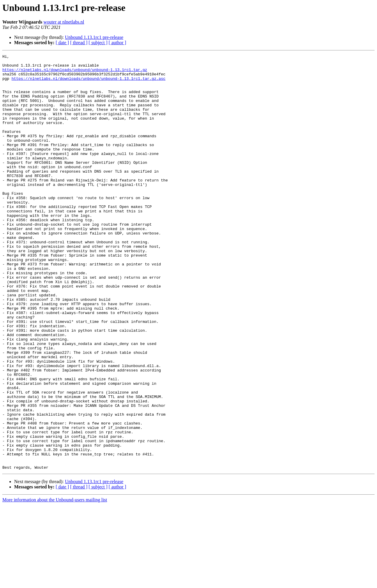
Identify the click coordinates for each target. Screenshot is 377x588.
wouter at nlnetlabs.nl (64, 22)
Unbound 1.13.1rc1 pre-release (94, 37)
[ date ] (62, 43)
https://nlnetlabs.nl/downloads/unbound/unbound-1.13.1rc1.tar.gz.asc (89, 84)
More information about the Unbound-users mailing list (55, 583)
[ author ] (118, 43)
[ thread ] (79, 43)
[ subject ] (98, 43)
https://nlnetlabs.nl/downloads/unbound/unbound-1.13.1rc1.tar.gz (75, 73)
